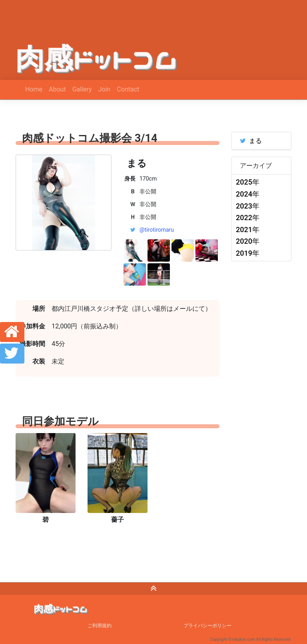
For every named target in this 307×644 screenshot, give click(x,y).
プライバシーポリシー (207, 626)
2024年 (248, 194)
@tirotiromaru (157, 230)
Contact (128, 89)
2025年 (248, 182)
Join (105, 89)
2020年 (248, 241)
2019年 (248, 253)
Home (34, 89)
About (57, 89)
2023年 (248, 206)
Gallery (82, 89)
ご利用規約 (100, 626)
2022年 (248, 218)
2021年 (248, 230)
